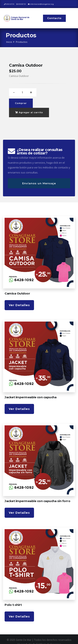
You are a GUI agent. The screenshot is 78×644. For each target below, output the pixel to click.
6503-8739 (9, 4)
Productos (21, 42)
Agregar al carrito (29, 112)
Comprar (21, 103)
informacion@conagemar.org (41, 4)
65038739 (21, 4)
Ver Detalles (19, 305)
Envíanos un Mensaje (39, 183)
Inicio (9, 42)
